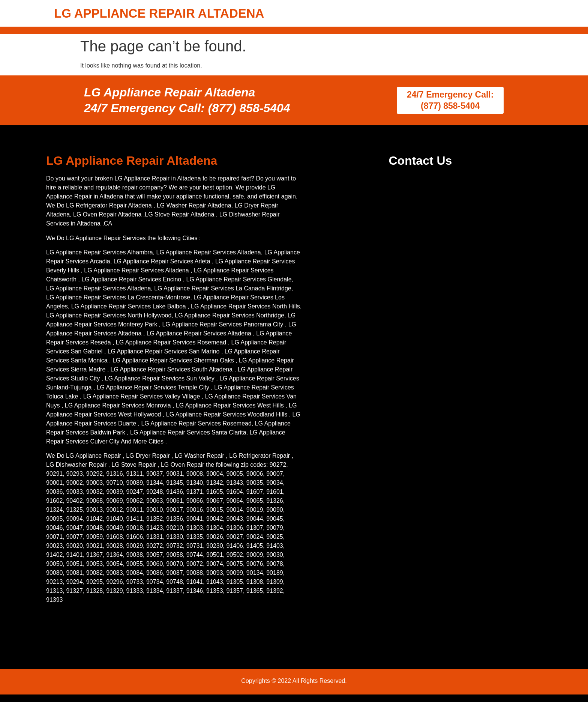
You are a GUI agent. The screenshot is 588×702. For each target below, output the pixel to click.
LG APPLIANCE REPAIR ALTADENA (159, 13)
